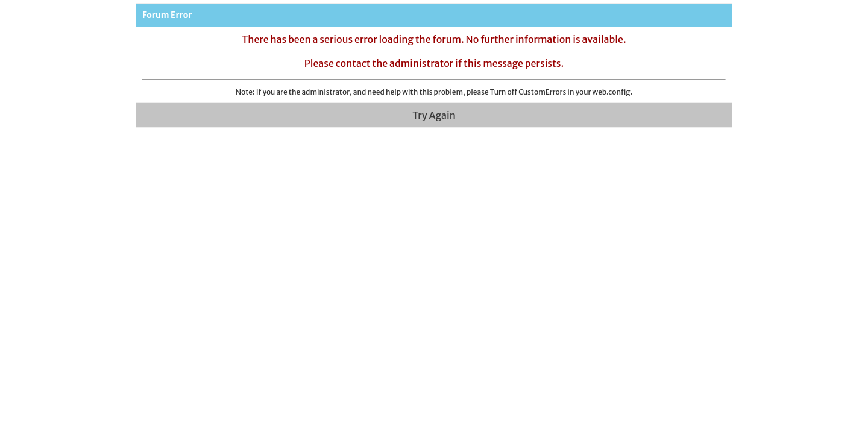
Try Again (434, 115)
